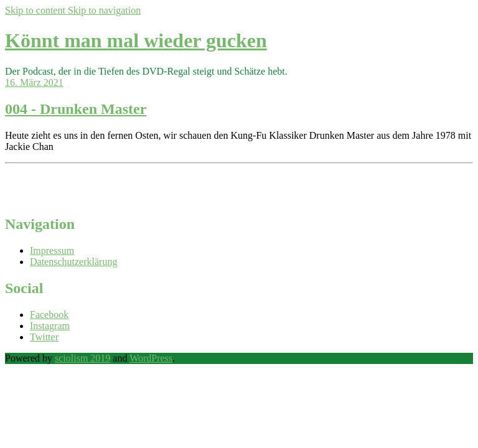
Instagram (50, 326)
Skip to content (36, 10)
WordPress (151, 358)
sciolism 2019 (82, 358)
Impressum (52, 250)
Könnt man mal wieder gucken (136, 40)
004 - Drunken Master (76, 109)
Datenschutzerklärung (73, 262)
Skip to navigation (104, 10)
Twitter (44, 337)
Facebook (49, 315)
